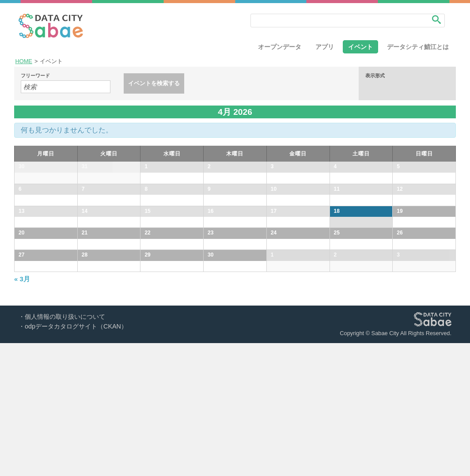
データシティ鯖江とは (418, 47)
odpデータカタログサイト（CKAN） (76, 459)
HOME (24, 61)
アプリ (325, 47)
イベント (360, 47)
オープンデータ (280, 47)
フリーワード (35, 76)
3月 (22, 412)
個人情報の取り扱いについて (65, 450)
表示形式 (375, 76)
